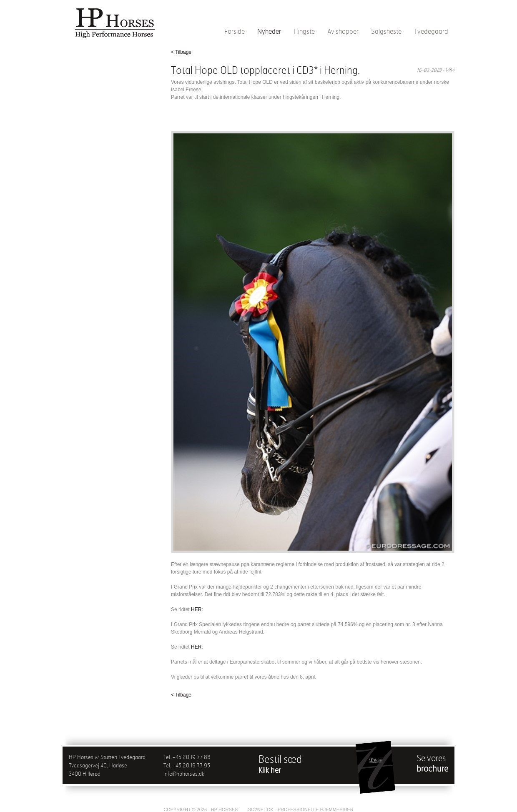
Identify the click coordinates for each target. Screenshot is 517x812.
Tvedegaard (431, 31)
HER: (197, 609)
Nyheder (269, 31)
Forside (235, 31)
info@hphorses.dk (184, 774)
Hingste (304, 31)
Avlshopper (343, 31)
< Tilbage (181, 52)
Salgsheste (386, 31)
